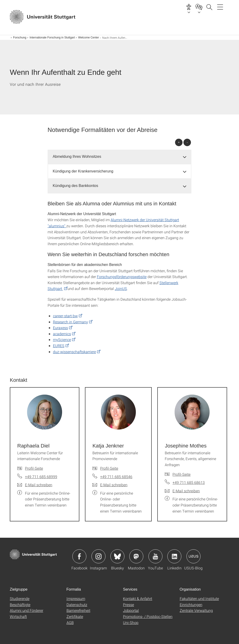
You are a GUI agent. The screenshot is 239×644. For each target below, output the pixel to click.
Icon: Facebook (79, 556)
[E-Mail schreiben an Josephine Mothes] (182, 491)
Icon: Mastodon (136, 556)
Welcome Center (89, 38)
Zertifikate (75, 616)
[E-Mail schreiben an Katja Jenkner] (110, 485)
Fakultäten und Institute (199, 598)
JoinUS (121, 288)
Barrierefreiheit (78, 610)
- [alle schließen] (187, 142)
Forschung (20, 38)
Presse (128, 604)
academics (62, 334)
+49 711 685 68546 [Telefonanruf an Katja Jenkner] (116, 477)
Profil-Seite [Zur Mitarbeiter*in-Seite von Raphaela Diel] (34, 468)
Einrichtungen (191, 604)
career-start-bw (65, 316)
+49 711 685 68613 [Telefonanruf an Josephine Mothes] (189, 482)
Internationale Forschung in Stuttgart (52, 38)
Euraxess (60, 328)
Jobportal (131, 610)
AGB (70, 622)
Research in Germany (70, 322)
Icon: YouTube (155, 556)
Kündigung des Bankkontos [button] (76, 186)
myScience (62, 339)
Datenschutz (77, 604)
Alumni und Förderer (26, 610)
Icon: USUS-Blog (193, 556)
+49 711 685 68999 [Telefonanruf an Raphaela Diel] (41, 477)
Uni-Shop (131, 622)
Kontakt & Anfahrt (138, 598)
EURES (59, 346)
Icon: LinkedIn (174, 556)
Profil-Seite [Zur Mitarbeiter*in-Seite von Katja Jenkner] (109, 468)
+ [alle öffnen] (179, 142)
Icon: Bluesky (117, 556)
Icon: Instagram (98, 556)
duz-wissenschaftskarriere (74, 352)
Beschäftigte (20, 604)
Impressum (76, 598)
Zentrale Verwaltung (196, 610)
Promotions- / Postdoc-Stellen (148, 616)
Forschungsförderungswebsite (122, 277)
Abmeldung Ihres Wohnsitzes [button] (77, 157)
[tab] (120, 157)
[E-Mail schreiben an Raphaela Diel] (35, 485)
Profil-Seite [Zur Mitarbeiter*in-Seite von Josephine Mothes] (181, 474)
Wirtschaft (18, 616)
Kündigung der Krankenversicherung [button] (83, 171)
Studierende (20, 598)
